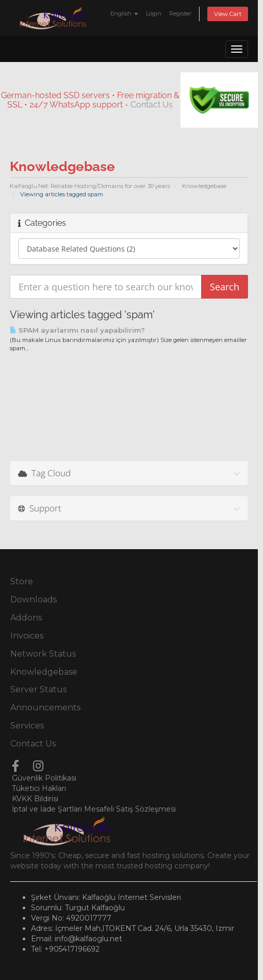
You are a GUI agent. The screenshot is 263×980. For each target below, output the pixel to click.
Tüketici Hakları (39, 788)
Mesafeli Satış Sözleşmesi (130, 809)
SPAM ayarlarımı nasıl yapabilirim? (77, 330)
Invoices (27, 636)
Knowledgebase (204, 186)
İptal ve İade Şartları (47, 809)
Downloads (34, 600)
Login (154, 13)
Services (27, 726)
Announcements (45, 707)
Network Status (43, 654)
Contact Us (152, 105)
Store (22, 581)
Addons (26, 618)
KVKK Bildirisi (35, 799)
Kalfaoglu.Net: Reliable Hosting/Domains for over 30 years (90, 186)
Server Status (38, 689)
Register (180, 13)
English (124, 13)
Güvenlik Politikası (44, 778)
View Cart (228, 14)
